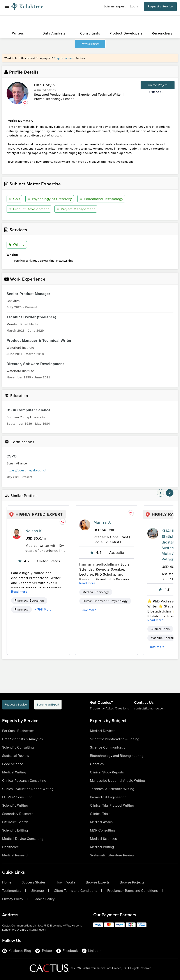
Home (7, 882)
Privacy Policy (13, 899)
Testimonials (12, 891)
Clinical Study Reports (107, 772)
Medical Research (16, 855)
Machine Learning (164, 638)
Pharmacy (21, 610)
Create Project (158, 85)
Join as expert (115, 6)
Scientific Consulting (18, 747)
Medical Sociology (96, 592)
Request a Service (160, 6)
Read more (19, 592)
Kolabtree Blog (17, 951)
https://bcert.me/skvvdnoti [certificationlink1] (27, 470)
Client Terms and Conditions (75, 891)
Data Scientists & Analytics (22, 739)
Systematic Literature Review (112, 855)
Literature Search (15, 822)
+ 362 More (88, 610)
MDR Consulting (102, 830)
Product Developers (126, 33)
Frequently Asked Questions (109, 708)
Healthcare (11, 847)
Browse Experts (98, 882)
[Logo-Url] (27, 7)
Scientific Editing (15, 830)
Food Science (13, 764)
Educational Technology (101, 199)
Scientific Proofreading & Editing (115, 739)
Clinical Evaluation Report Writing (28, 789)
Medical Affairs (101, 822)
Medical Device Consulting (23, 839)
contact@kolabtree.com (150, 708)
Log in (135, 6)
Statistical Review (16, 756)
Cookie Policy (44, 899)
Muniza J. (102, 522)
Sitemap (38, 891)
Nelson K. (34, 531)
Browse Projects (132, 882)
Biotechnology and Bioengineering (117, 756)
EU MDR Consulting (17, 797)
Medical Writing (14, 772)
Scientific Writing (15, 805)
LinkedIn (92, 951)
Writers (18, 33)
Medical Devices (103, 731)
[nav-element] (161, 493)
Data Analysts (54, 33)
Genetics (97, 764)
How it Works (66, 882)
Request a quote (65, 58)
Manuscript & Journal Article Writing (117, 781)
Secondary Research (18, 814)
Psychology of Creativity (50, 199)
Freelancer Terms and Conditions (132, 891)
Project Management (76, 209)
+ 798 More (43, 610)
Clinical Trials (160, 629)
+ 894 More (156, 647)
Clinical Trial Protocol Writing (112, 805)
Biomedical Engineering (108, 797)
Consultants (90, 33)
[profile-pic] (17, 533)
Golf (14, 199)
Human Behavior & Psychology (105, 601)
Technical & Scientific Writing (112, 789)
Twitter (44, 951)
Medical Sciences (103, 839)
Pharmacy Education (29, 601)
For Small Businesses (18, 731)
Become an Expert (48, 705)
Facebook (67, 951)
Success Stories (34, 882)
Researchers (162, 33)
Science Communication (109, 747)
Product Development (29, 209)
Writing (17, 245)
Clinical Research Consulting (24, 781)
